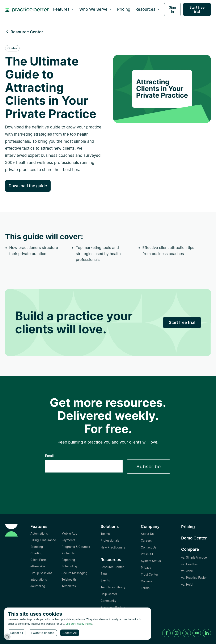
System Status (151, 561)
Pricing (124, 9)
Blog (104, 574)
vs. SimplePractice (194, 557)
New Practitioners (113, 547)
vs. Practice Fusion (194, 578)
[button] (64, 9)
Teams (105, 534)
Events (105, 580)
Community (109, 601)
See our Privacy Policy (79, 624)
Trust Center (149, 574)
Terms (145, 588)
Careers (146, 540)
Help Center (109, 594)
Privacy (146, 567)
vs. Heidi (187, 584)
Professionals (110, 540)
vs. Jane (187, 571)
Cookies (147, 581)
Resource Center (112, 567)
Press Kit (147, 554)
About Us (147, 534)
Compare (190, 549)
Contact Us (149, 547)
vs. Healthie (189, 564)
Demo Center (194, 538)
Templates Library (113, 587)
